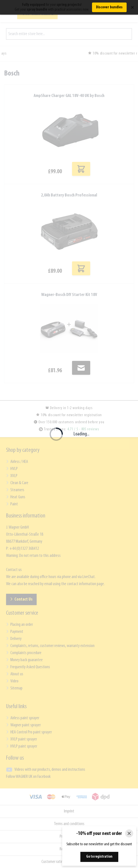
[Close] (129, 833)
